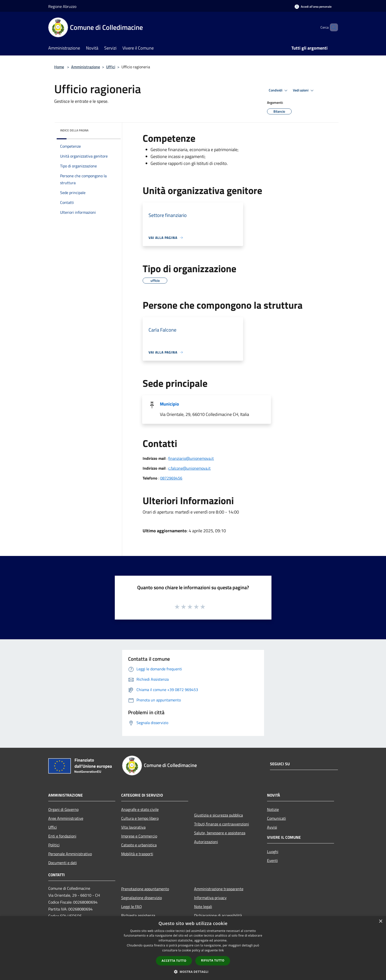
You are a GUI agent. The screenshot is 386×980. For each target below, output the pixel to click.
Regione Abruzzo (62, 6)
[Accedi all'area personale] (313, 7)
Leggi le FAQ (132, 907)
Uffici (111, 67)
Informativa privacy (210, 898)
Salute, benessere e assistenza (220, 833)
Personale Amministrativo (70, 854)
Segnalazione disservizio (142, 898)
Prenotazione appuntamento (145, 889)
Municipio (169, 404)
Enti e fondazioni (62, 836)
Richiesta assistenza (138, 915)
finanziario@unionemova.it (191, 458)
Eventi (272, 860)
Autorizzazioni (206, 842)
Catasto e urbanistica (139, 845)
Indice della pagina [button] (74, 130)
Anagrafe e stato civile (140, 809)
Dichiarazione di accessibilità (218, 915)
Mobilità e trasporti (137, 854)
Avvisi (272, 827)
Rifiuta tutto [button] (213, 960)
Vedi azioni (304, 90)
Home (59, 67)
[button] (193, 972)
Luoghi (273, 852)
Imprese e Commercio (139, 836)
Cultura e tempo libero (140, 818)
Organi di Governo (63, 809)
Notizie (273, 809)
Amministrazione (86, 67)
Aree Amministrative (66, 818)
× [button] (380, 921)
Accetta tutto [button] (174, 961)
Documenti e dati (63, 863)
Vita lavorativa (133, 827)
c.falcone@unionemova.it (189, 468)
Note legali (203, 907)
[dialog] (193, 948)
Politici (54, 845)
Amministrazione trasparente (219, 889)
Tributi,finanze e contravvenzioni (222, 824)
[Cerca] (332, 27)
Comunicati (277, 818)
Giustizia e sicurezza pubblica (218, 815)
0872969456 (171, 478)
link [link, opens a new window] (221, 950)
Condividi (279, 90)
